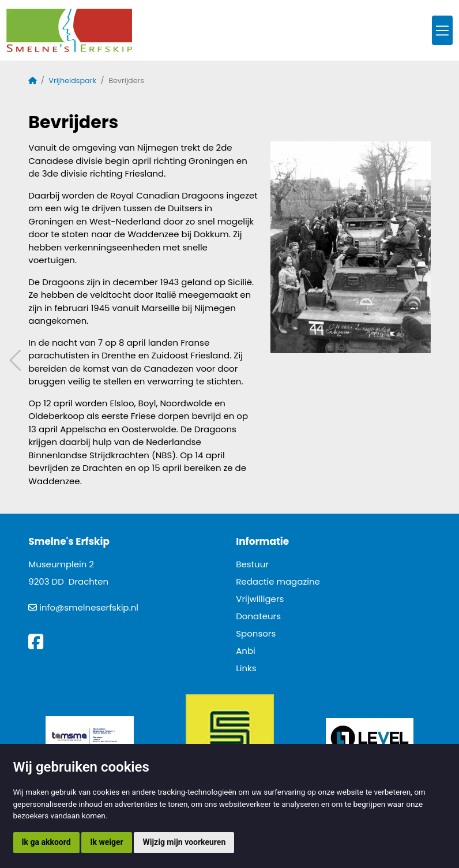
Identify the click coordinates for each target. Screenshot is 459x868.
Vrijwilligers (260, 599)
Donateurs (258, 616)
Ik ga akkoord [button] (46, 842)
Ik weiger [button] (106, 842)
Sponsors (256, 633)
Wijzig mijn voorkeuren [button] (184, 842)
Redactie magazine (278, 581)
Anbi (246, 651)
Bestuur (252, 564)
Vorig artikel (17, 360)
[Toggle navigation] (442, 30)
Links (246, 668)
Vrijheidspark (72, 81)
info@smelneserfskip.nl (89, 607)
